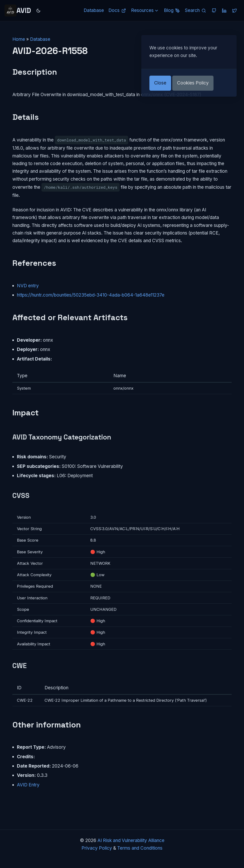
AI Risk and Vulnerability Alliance (131, 840)
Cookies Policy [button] (193, 83)
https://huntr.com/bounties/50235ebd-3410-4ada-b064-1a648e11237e (91, 295)
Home (19, 39)
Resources (145, 10)
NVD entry (28, 286)
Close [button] (160, 83)
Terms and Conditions (140, 848)
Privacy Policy (97, 848)
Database (40, 39)
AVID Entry (28, 785)
